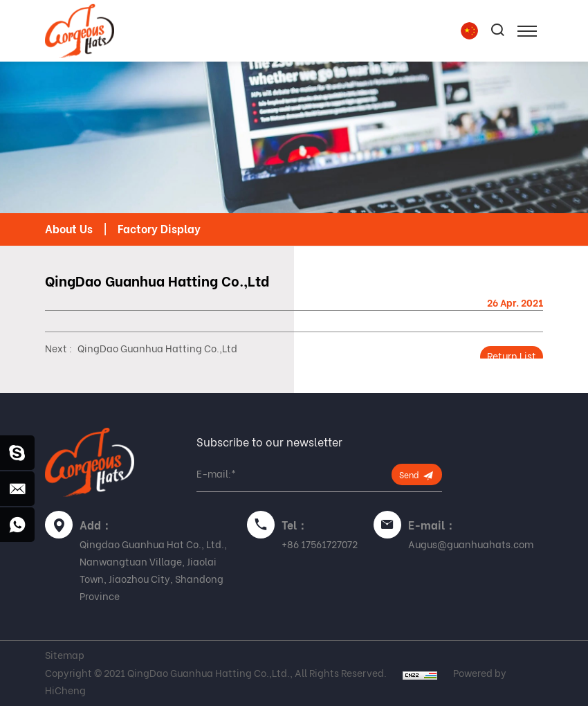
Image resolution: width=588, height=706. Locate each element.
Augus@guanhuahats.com (471, 545)
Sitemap (65, 655)
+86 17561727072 (320, 545)
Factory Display (159, 229)
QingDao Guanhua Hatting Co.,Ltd (157, 349)
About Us (69, 229)
